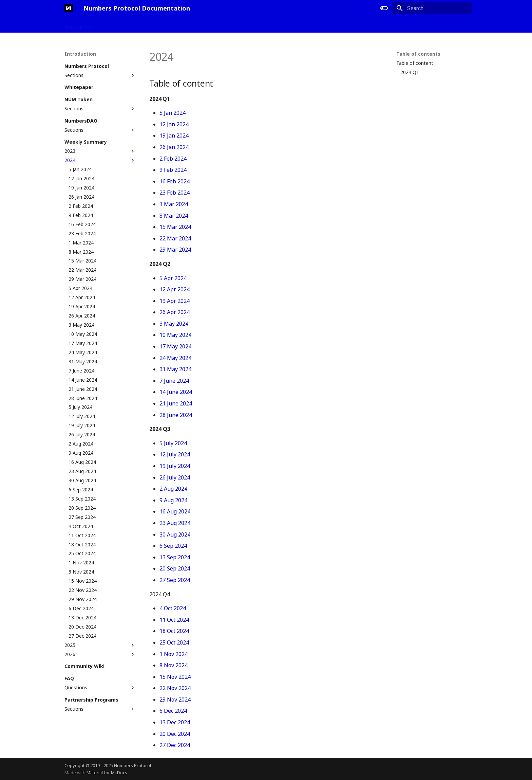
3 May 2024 (174, 324)
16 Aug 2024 (175, 511)
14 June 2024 (176, 392)
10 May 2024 (175, 335)
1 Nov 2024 (174, 654)
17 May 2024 (175, 346)
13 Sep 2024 (175, 557)
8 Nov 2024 (174, 665)
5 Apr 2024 (173, 278)
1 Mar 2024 (174, 204)
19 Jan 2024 (174, 135)
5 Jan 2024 (173, 113)
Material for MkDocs (107, 773)
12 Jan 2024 (174, 124)
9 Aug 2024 (173, 500)
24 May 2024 (175, 358)
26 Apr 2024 (175, 312)
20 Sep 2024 (175, 568)
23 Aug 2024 (175, 523)
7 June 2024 (174, 381)
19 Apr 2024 (175, 301)
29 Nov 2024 (175, 700)
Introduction (78, 25)
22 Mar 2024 (175, 238)
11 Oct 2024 (174, 620)
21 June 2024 (176, 403)
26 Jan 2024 (174, 147)
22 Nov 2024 (175, 688)
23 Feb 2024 (175, 193)
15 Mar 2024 (175, 227)
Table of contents (418, 54)
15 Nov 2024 (175, 677)
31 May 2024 (175, 369)
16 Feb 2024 (175, 181)
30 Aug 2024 (175, 534)
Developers (148, 25)
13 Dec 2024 (175, 722)
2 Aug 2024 (173, 489)
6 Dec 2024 (173, 711)
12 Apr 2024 (175, 289)
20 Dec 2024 (175, 734)
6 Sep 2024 (173, 546)
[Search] (432, 8)
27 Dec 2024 (175, 745)
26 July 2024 (175, 477)
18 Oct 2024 (174, 631)
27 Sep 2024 (175, 580)
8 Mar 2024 (174, 216)
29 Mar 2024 (175, 250)
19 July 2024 (175, 466)
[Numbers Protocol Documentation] (69, 8)
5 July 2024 (173, 443)
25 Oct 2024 (174, 642)
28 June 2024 (176, 415)
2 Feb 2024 (173, 159)
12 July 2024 (175, 454)
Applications (114, 25)
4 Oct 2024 (173, 608)
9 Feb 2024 (173, 170)
